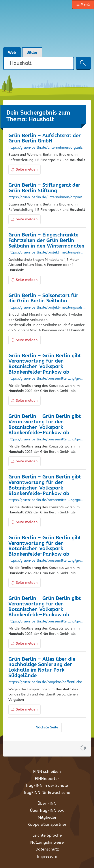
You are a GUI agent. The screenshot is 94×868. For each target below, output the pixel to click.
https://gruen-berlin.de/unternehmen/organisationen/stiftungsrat (47, 197)
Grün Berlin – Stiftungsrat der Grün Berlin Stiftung (44, 188)
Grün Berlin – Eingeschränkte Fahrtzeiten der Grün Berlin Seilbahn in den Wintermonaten (46, 241)
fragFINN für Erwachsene (47, 793)
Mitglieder (47, 818)
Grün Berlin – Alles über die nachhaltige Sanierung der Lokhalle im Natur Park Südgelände (42, 667)
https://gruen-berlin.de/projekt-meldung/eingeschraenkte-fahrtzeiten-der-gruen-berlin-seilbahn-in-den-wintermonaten (47, 253)
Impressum (47, 856)
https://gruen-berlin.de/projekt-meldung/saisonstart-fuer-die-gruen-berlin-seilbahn (47, 308)
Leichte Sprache (47, 835)
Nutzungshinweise (47, 843)
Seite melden (24, 170)
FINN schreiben (47, 772)
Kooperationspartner (47, 825)
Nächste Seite (47, 727)
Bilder (32, 53)
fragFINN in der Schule (47, 786)
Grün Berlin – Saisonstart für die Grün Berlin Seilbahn (43, 298)
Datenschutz (47, 849)
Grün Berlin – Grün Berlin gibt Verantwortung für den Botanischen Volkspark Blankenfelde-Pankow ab (45, 364)
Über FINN (47, 804)
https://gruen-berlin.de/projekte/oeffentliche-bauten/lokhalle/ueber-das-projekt (47, 682)
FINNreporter (47, 779)
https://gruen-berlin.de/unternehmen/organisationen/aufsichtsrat (47, 148)
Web (12, 53)
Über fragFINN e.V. (47, 811)
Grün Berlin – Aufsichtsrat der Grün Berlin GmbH (45, 138)
